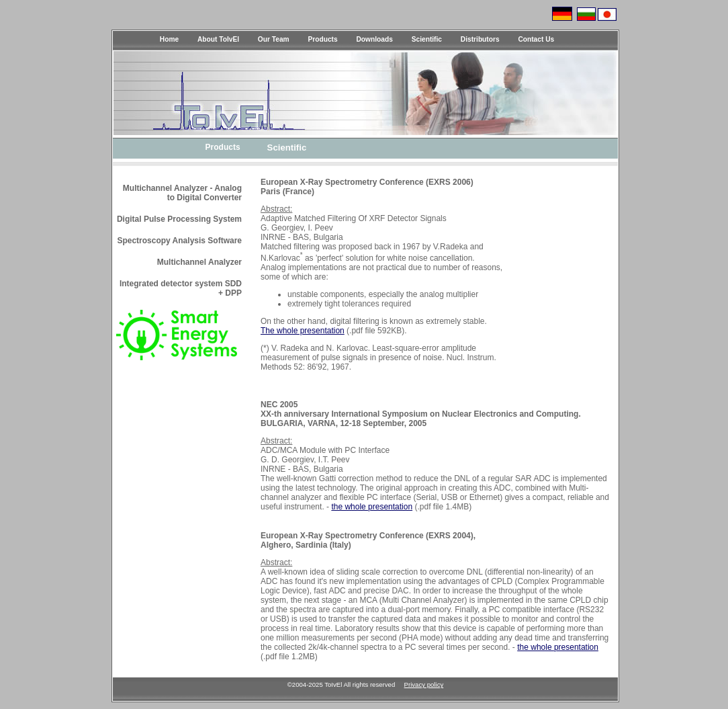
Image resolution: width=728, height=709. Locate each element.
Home (169, 39)
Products (323, 39)
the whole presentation (372, 507)
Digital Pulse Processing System (179, 219)
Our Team (274, 39)
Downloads (375, 39)
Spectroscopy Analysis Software (179, 241)
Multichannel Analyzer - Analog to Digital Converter (182, 193)
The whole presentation (303, 331)
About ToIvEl (218, 39)
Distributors (480, 39)
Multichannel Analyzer (199, 262)
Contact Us (536, 39)
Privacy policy (424, 684)
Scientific (427, 39)
